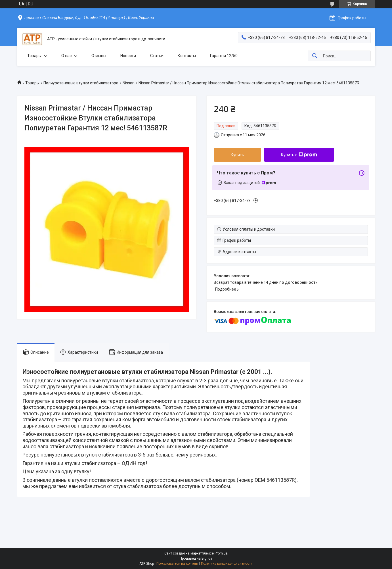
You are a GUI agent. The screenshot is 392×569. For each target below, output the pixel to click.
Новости (128, 56)
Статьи (157, 56)
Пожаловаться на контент (177, 564)
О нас (66, 56)
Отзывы (99, 56)
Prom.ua (221, 553)
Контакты (187, 56)
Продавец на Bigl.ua (196, 558)
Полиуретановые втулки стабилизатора (81, 83)
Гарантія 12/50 (224, 56)
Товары (34, 56)
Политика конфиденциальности (227, 564)
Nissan (129, 83)
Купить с (299, 155)
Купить (237, 155)
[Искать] (315, 56)
